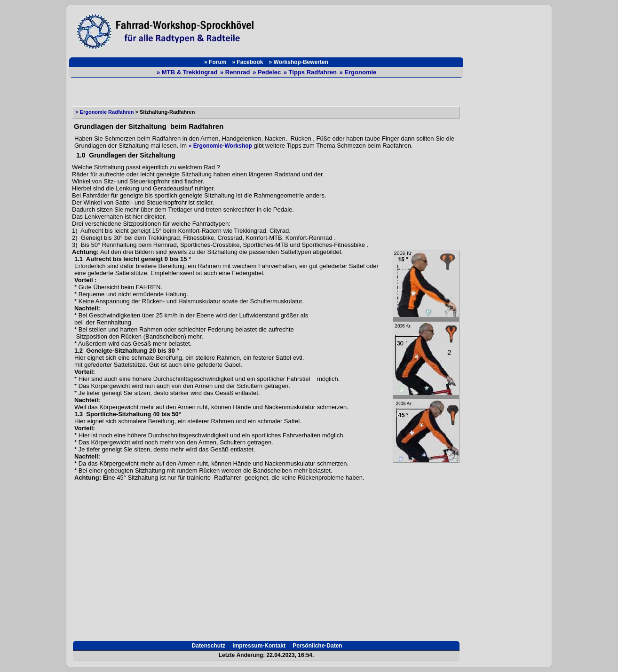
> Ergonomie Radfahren (103, 112)
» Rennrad (236, 72)
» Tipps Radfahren (311, 72)
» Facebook (247, 62)
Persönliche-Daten (317, 646)
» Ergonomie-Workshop (220, 146)
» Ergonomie (358, 72)
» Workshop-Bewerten (298, 62)
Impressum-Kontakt (258, 646)
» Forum (215, 62)
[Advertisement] (364, 29)
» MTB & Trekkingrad (188, 72)
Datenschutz (208, 646)
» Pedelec (268, 72)
